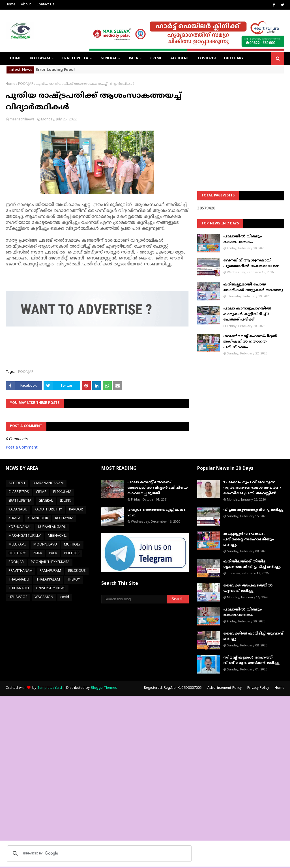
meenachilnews (22, 120)
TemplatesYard (50, 688)
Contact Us (46, 5)
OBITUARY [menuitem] (234, 59)
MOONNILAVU (45, 545)
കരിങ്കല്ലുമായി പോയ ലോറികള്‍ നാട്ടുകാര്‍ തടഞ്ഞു (253, 287)
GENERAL (46, 501)
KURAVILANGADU (52, 527)
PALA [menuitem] (134, 59)
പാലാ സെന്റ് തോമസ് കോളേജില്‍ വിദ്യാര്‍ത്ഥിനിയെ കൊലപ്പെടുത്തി (157, 488)
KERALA (14, 519)
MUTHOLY (72, 545)
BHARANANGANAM (48, 483)
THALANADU (19, 580)
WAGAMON (44, 597)
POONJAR (26, 84)
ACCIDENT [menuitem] (180, 59)
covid (65, 597)
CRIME (41, 492)
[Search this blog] (134, 599)
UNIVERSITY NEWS (51, 589)
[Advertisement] (241, 117)
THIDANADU (19, 589)
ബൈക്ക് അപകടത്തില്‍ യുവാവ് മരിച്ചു (248, 588)
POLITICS (72, 554)
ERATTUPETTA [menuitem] (75, 59)
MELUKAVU (17, 545)
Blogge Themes (104, 688)
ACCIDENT (17, 483)
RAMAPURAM (50, 571)
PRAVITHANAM (21, 571)
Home (10, 5)
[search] (98, 854)
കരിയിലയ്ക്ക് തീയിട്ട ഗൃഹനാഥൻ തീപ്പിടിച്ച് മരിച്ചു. (252, 564)
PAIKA (37, 554)
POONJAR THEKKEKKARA (50, 562)
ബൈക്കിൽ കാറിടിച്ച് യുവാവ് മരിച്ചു (253, 637)
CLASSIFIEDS (19, 492)
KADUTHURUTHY (48, 510)
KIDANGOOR (38, 519)
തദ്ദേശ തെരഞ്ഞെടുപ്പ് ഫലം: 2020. (157, 513)
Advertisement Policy (225, 688)
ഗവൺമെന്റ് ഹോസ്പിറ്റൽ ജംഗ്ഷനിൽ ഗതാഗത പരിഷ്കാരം (250, 342)
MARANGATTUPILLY (25, 536)
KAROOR (76, 510)
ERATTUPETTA (20, 501)
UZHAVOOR (18, 597)
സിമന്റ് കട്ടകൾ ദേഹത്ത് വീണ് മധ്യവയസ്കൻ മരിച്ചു (251, 661)
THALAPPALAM (48, 580)
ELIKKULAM (62, 492)
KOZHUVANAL (20, 527)
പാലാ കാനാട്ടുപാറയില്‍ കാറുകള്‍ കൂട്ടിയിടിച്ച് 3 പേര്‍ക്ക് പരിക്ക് (247, 314)
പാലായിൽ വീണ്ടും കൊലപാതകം (242, 239)
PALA (53, 554)
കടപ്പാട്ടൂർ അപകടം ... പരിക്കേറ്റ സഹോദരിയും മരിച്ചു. (249, 539)
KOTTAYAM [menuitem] (40, 59)
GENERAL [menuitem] (109, 59)
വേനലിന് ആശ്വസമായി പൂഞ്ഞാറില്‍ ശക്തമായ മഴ (251, 263)
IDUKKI (66, 501)
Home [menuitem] (16, 59)
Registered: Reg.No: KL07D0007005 (173, 688)
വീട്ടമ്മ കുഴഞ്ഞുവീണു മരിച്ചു (253, 510)
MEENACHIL (57, 536)
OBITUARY (17, 554)
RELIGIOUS (77, 571)
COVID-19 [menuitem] (207, 59)
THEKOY (74, 580)
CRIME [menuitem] (156, 59)
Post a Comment (22, 448)
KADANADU (18, 510)
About (26, 5)
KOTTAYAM (64, 519)
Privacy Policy (258, 688)
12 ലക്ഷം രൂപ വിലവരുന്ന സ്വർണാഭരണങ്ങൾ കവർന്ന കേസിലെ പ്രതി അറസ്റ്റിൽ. (252, 488)
